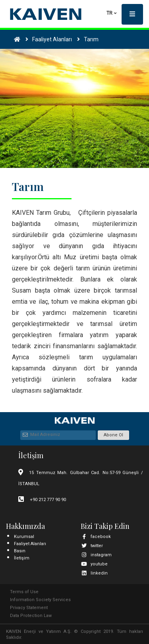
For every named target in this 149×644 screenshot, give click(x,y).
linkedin (94, 573)
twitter (92, 546)
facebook (96, 537)
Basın (20, 551)
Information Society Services (40, 600)
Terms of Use (24, 592)
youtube (94, 564)
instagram (96, 555)
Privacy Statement (29, 608)
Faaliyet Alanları (30, 544)
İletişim (22, 558)
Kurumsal (24, 537)
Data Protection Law (31, 616)
